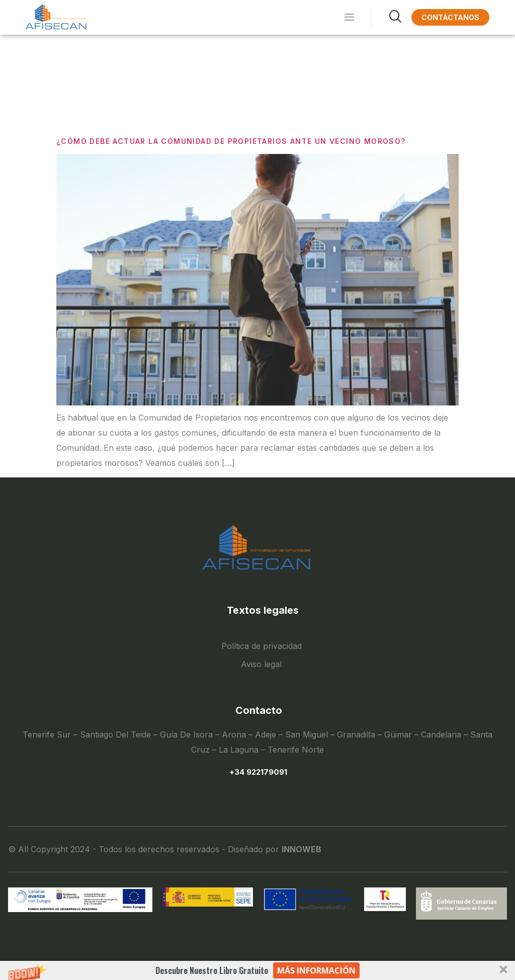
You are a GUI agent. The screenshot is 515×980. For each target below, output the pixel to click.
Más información (316, 970)
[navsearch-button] (386, 17)
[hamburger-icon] (349, 18)
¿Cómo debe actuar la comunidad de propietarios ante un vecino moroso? (231, 141)
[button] (257, 970)
